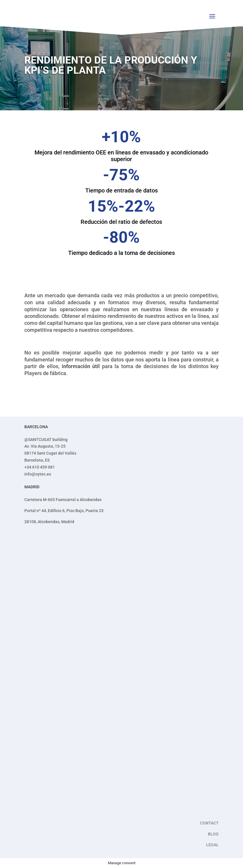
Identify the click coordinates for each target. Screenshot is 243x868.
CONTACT (209, 823)
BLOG (213, 834)
